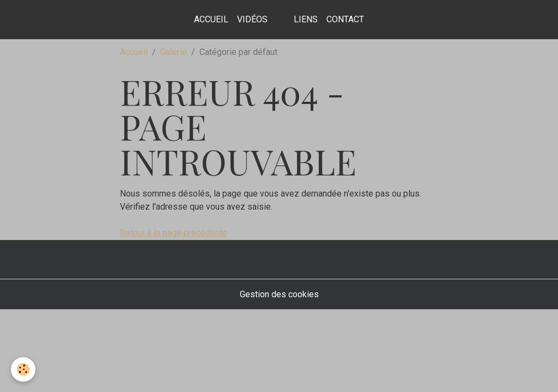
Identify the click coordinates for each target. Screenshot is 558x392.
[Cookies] (23, 369)
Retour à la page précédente (174, 233)
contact (345, 19)
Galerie (174, 52)
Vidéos (252, 19)
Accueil (211, 19)
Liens (306, 19)
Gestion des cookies (279, 294)
